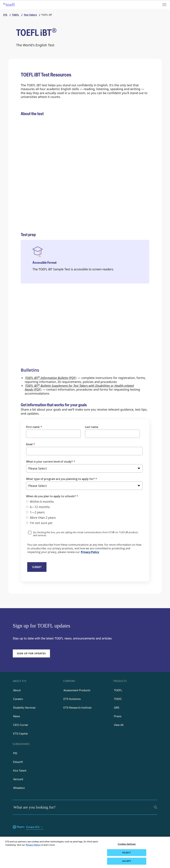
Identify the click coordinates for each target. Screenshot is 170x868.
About (17, 690)
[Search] (155, 807)
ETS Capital (20, 734)
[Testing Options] (118, 181)
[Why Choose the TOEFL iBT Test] (74, 178)
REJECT (127, 853)
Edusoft (18, 762)
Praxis (118, 716)
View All (119, 725)
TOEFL (118, 690)
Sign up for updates (31, 653)
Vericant (18, 779)
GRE (117, 708)
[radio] (84, 502)
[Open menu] (165, 5)
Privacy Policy (90, 552)
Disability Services (24, 708)
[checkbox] (84, 512)
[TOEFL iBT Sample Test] (30, 356)
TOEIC (118, 699)
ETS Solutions (72, 699)
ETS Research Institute (77, 708)
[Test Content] (30, 178)
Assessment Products (77, 690)
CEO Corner (21, 725)
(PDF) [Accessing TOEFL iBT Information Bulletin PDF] (51, 378)
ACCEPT (127, 861)
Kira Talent (20, 771)
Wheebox (19, 788)
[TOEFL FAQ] (30, 230)
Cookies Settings (127, 844)
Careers (18, 699)
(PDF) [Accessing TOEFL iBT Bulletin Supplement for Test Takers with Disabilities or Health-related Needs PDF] (79, 388)
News (17, 716)
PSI (15, 753)
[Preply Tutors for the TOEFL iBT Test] (74, 357)
